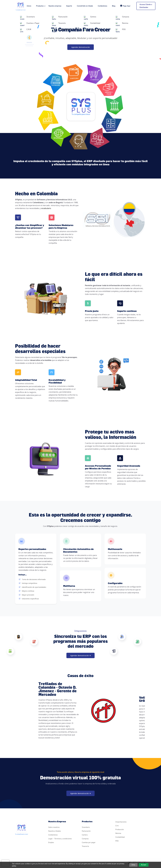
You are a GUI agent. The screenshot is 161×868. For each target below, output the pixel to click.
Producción (120, 829)
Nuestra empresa (55, 6)
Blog (114, 6)
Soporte (69, 6)
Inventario (86, 827)
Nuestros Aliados (55, 831)
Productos (40, 6)
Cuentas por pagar (89, 842)
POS (117, 841)
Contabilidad (120, 837)
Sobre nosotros (54, 827)
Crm (117, 826)
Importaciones (121, 822)
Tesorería (85, 846)
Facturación (86, 831)
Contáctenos (102, 6)
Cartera (85, 835)
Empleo (51, 842)
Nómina (118, 833)
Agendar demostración (81, 47)
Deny (133, 865)
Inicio (29, 6)
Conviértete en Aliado (85, 6)
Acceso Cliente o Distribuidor (146, 6)
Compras (85, 839)
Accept (144, 865)
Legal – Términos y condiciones (60, 839)
